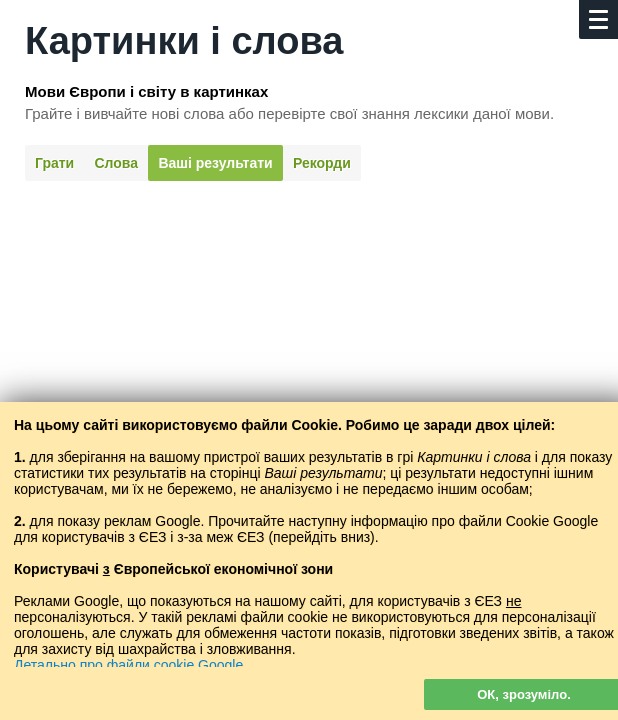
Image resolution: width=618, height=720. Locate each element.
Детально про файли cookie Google (128, 665)
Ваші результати (215, 163)
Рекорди (322, 163)
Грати (54, 163)
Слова (117, 163)
